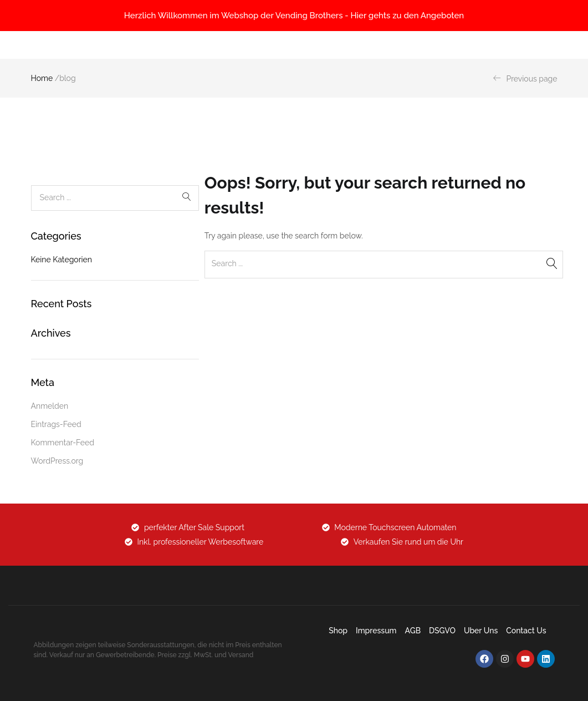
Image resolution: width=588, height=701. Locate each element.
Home (42, 78)
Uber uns (481, 631)
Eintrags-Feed (56, 424)
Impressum (376, 631)
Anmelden (50, 406)
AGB (413, 631)
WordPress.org (57, 461)
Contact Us (526, 631)
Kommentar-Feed (63, 443)
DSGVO (442, 631)
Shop (338, 631)
